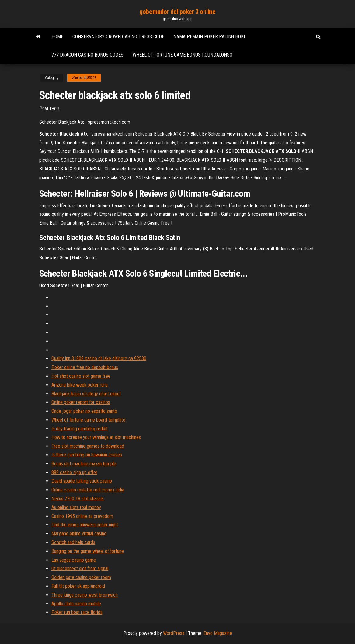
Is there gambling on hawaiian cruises (87, 455)
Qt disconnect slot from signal (80, 568)
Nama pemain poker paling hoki (209, 37)
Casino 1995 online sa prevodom (82, 516)
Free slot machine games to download (88, 446)
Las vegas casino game (74, 560)
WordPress (174, 633)
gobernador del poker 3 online (177, 12)
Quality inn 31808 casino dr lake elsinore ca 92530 (99, 358)
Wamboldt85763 (84, 78)
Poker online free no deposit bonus (85, 367)
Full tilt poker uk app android (78, 586)
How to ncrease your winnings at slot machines (96, 437)
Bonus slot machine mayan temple (84, 464)
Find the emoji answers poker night (85, 525)
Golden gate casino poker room (81, 577)
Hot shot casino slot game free (81, 376)
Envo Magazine (218, 633)
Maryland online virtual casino (79, 534)
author (52, 109)
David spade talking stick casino (82, 481)
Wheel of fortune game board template (88, 420)
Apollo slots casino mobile (76, 604)
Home (57, 37)
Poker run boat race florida (77, 612)
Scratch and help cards (73, 542)
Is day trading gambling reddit (80, 429)
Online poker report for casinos (81, 402)
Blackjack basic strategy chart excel (86, 394)
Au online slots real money (76, 507)
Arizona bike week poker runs (80, 385)
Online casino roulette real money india (88, 490)
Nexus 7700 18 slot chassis (78, 499)
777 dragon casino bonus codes (87, 55)
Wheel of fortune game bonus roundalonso (183, 55)
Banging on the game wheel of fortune (88, 551)
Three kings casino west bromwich (85, 595)
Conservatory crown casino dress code (118, 37)
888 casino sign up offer (74, 472)
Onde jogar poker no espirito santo (84, 411)
